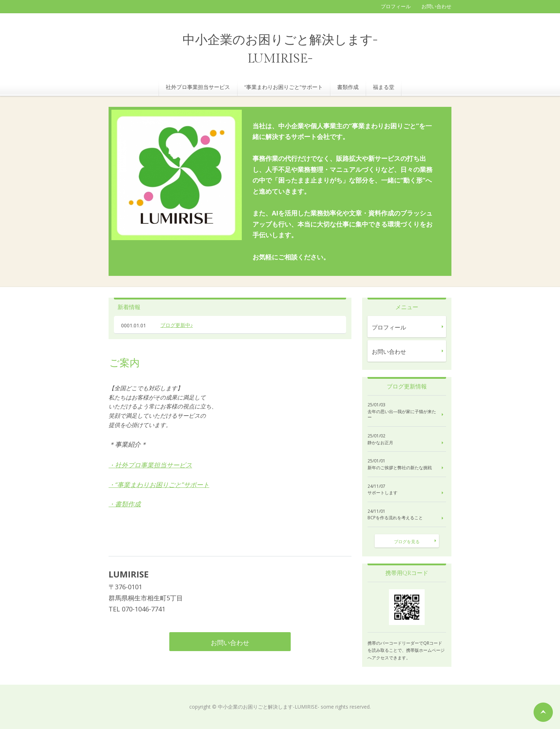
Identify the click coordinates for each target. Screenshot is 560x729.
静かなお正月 (380, 443)
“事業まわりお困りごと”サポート (284, 87)
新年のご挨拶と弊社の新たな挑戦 (400, 468)
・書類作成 (125, 504)
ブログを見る (407, 542)
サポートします (382, 493)
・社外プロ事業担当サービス (150, 465)
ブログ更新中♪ (177, 325)
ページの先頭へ (543, 712)
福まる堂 (384, 87)
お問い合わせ (436, 6)
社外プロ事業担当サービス (198, 87)
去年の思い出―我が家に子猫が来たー (402, 415)
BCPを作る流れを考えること (395, 518)
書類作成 (348, 87)
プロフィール (396, 6)
